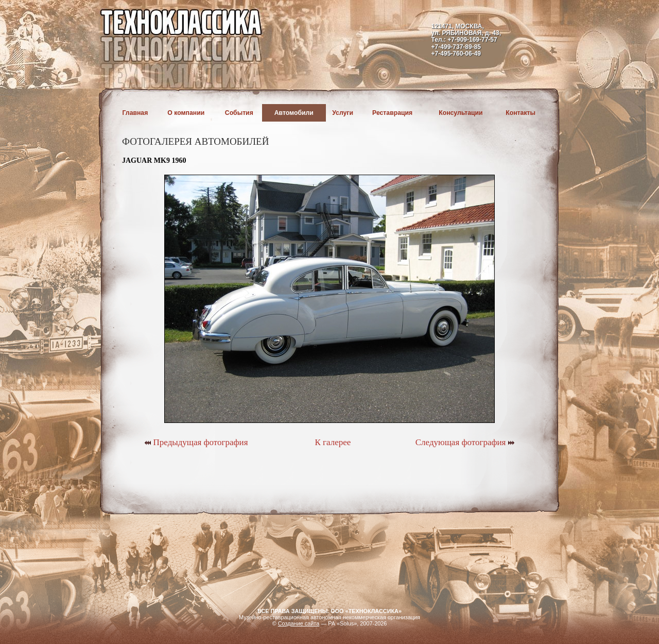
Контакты (521, 113)
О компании (186, 113)
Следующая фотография (465, 442)
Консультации (461, 113)
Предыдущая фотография (196, 442)
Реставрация (392, 113)
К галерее (333, 442)
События (239, 113)
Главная (135, 113)
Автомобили (294, 113)
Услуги (343, 113)
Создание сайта (299, 623)
